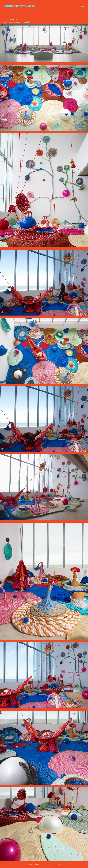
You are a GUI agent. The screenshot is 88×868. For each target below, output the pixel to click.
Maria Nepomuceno (20, 6)
